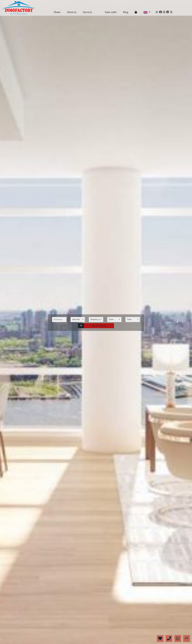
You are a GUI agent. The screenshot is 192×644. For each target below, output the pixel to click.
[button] (81, 326)
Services (87, 12)
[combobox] (78, 320)
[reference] (59, 320)
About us (72, 12)
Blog (126, 12)
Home (57, 12)
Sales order (111, 12)
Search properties (99, 326)
